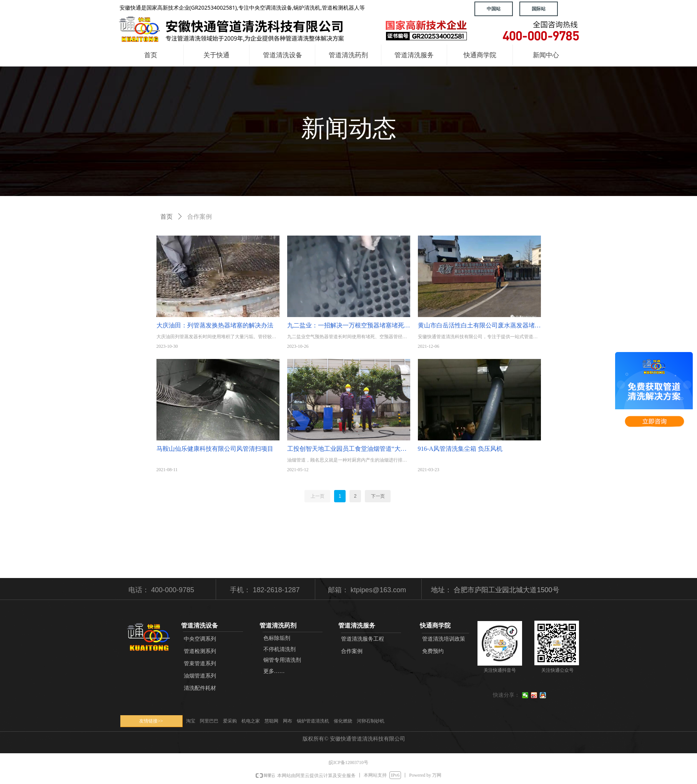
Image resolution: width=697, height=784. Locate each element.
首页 (166, 217)
